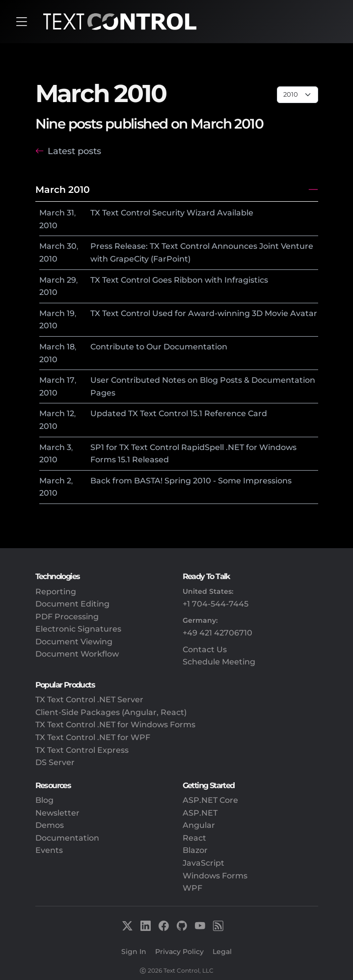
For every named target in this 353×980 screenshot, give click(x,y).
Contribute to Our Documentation (159, 347)
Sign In (134, 952)
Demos (50, 825)
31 (70, 213)
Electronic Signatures (78, 629)
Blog (44, 800)
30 (72, 246)
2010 (48, 225)
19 (71, 313)
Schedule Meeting (219, 662)
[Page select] (298, 95)
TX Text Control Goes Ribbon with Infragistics (179, 280)
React (194, 838)
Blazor (195, 850)
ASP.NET (200, 813)
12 (70, 413)
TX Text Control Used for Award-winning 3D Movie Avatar (204, 313)
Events (49, 850)
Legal (222, 952)
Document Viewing (74, 642)
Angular (199, 825)
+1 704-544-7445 (216, 604)
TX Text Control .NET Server (89, 700)
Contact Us (205, 649)
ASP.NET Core (210, 800)
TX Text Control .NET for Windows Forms (115, 725)
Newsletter (57, 813)
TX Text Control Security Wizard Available (172, 213)
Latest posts (74, 151)
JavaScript (204, 863)
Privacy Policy (179, 952)
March (52, 213)
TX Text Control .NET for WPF (93, 737)
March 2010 (63, 189)
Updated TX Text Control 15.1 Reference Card (179, 413)
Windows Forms (215, 876)
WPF (192, 888)
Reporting (56, 592)
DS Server (55, 762)
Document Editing (72, 604)
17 (71, 380)
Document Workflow (77, 654)
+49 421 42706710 (217, 633)
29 (71, 280)
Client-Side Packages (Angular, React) (111, 712)
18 (71, 347)
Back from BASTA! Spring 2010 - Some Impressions (191, 481)
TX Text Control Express (82, 750)
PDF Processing (67, 617)
